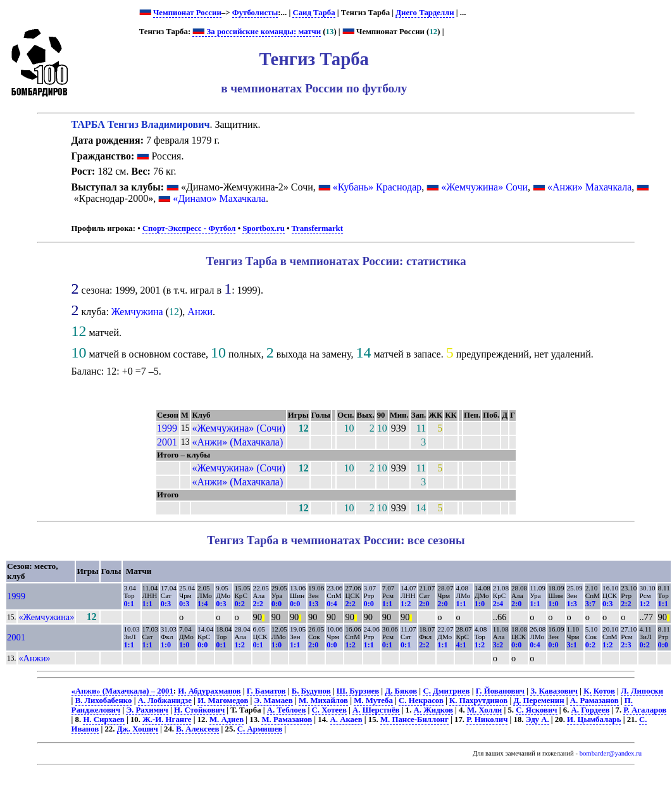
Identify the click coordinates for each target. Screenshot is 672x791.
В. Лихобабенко (104, 701)
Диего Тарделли (425, 13)
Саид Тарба (314, 13)
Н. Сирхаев (103, 719)
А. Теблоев (287, 710)
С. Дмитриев (446, 691)
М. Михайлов (323, 701)
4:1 (461, 645)
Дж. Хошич (138, 729)
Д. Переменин (538, 701)
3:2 (498, 645)
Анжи (200, 312)
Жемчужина (137, 312)
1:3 (313, 604)
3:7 (590, 604)
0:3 (166, 604)
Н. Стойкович (199, 710)
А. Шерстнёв (376, 710)
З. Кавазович (554, 691)
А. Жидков (433, 710)
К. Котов (599, 691)
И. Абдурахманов (209, 691)
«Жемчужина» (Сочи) (238, 428)
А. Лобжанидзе (165, 701)
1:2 (406, 604)
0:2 (239, 604)
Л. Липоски (642, 691)
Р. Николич (487, 719)
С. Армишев (260, 729)
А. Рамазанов (594, 701)
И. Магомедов (223, 701)
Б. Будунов (311, 691)
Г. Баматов (266, 691)
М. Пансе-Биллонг (414, 719)
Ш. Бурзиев (358, 691)
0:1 (128, 604)
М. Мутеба (373, 701)
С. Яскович (536, 710)
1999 (167, 428)
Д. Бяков (401, 691)
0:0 (277, 604)
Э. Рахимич (147, 710)
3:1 (572, 645)
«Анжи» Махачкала (589, 187)
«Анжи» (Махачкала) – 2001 (122, 691)
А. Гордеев (591, 710)
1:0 (480, 604)
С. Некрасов (421, 701)
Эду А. (538, 719)
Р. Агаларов (645, 710)
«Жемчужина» (46, 617)
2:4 (498, 604)
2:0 (424, 604)
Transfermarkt (318, 228)
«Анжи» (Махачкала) (237, 442)
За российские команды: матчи (257, 32)
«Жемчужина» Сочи (484, 187)
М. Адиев (227, 719)
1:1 (147, 604)
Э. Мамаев (274, 701)
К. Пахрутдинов (478, 701)
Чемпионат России (187, 13)
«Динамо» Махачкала (219, 198)
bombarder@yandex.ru (611, 753)
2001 (167, 442)
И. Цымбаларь (594, 719)
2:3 (626, 645)
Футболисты (255, 13)
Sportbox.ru (263, 228)
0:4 (332, 604)
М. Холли (484, 710)
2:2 (258, 604)
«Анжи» (34, 658)
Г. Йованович (500, 691)
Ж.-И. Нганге (167, 719)
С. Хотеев (329, 710)
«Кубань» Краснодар (377, 187)
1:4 (202, 604)
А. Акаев (346, 719)
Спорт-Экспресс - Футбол (189, 228)
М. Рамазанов (287, 719)
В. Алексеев (197, 729)
